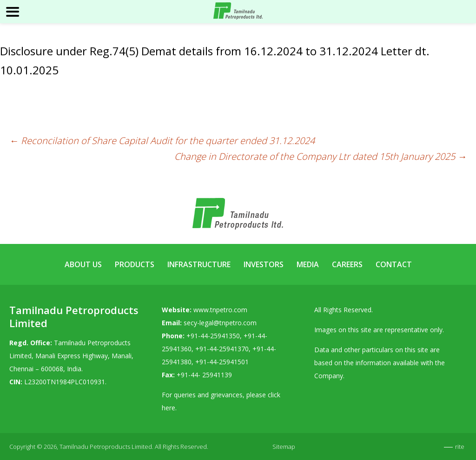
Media (308, 264)
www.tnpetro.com (220, 310)
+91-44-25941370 (222, 349)
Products (135, 264)
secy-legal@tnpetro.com (220, 323)
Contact (394, 264)
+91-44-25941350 (213, 336)
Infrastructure (199, 264)
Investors (264, 264)
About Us (83, 264)
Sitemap (284, 447)
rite (460, 447)
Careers (347, 264)
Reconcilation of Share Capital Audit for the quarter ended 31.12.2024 (162, 141)
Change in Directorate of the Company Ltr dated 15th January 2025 (321, 156)
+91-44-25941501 (222, 362)
